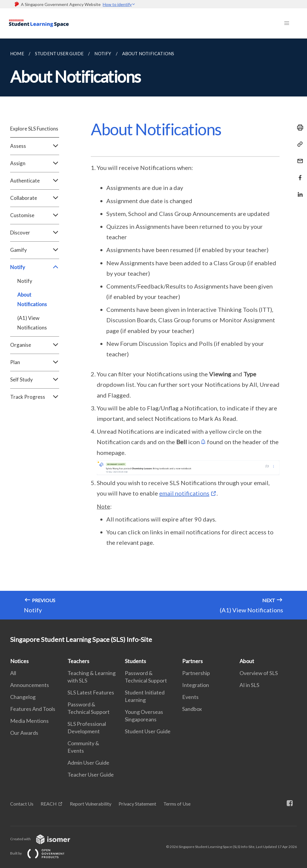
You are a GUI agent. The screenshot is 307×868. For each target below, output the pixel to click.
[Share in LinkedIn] (298, 191)
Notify (35, 267)
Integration (196, 685)
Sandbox (192, 709)
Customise (35, 215)
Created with (45, 839)
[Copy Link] (298, 144)
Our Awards (24, 733)
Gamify (35, 250)
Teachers (78, 661)
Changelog (23, 697)
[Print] (298, 128)
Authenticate (35, 181)
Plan (35, 362)
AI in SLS (249, 685)
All (13, 673)
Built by (42, 853)
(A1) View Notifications (32, 323)
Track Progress (35, 397)
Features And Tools (33, 709)
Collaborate (35, 198)
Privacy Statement (137, 804)
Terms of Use (177, 804)
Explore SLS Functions (34, 129)
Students (135, 661)
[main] (153, 329)
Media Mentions (29, 721)
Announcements (30, 685)
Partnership (196, 673)
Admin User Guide (88, 763)
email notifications (184, 493)
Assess (35, 146)
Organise (35, 345)
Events (190, 697)
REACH (49, 804)
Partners (192, 661)
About (247, 661)
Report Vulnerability (91, 804)
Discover (35, 233)
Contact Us (22, 804)
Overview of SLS (259, 673)
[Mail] (298, 157)
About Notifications (32, 299)
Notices (19, 661)
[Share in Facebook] (298, 174)
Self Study (35, 380)
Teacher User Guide (91, 775)
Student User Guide (148, 731)
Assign (35, 163)
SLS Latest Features (91, 692)
